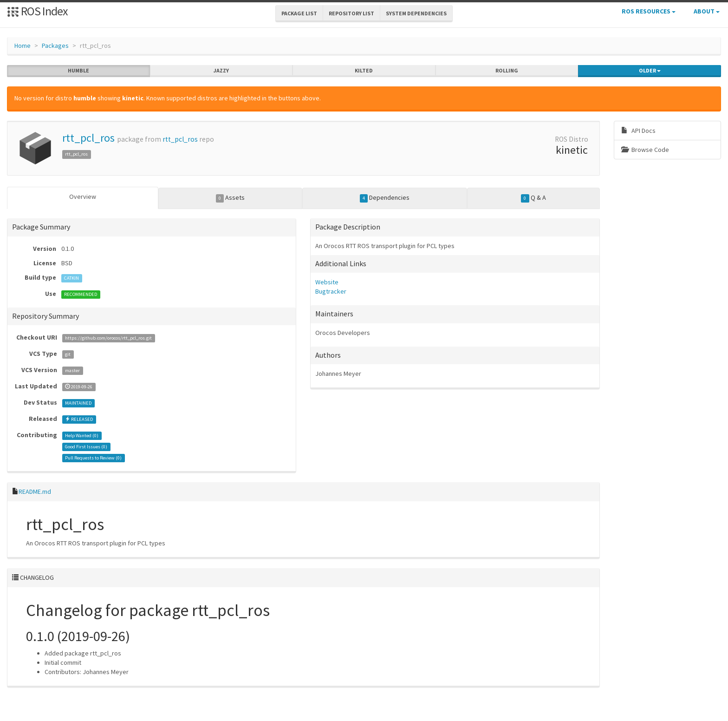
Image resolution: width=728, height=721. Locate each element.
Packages (55, 46)
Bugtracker (331, 291)
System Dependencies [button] (416, 13)
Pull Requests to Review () (93, 458)
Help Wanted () (82, 436)
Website (327, 282)
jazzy (221, 71)
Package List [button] (299, 13)
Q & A (533, 198)
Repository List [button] (351, 13)
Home (23, 46)
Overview (83, 197)
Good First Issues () (86, 447)
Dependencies (385, 198)
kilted (364, 71)
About (707, 11)
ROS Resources (649, 11)
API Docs (638, 131)
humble (78, 71)
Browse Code (645, 150)
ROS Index (37, 11)
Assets (231, 198)
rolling (507, 71)
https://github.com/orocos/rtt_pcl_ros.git (108, 338)
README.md (35, 492)
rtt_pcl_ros (88, 138)
